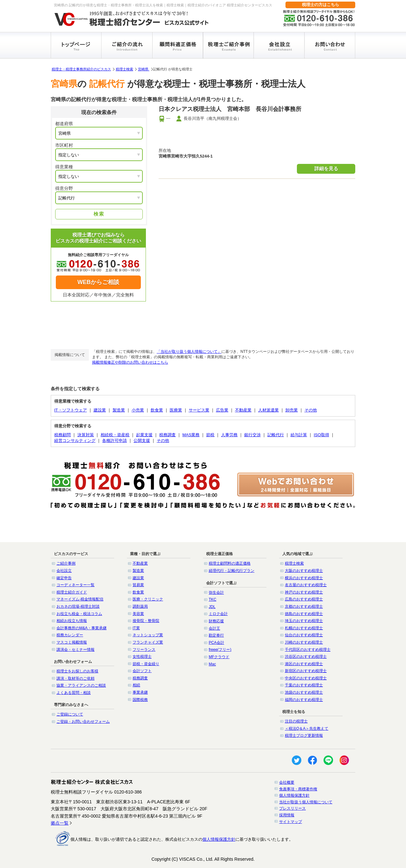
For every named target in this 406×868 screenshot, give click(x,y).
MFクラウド (219, 657)
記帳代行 (276, 435)
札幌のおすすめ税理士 (304, 628)
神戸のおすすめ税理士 (304, 592)
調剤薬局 (140, 606)
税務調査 (167, 435)
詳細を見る (326, 168)
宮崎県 (144, 69)
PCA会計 (216, 643)
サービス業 (199, 410)
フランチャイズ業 (148, 642)
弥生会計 (216, 593)
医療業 (176, 410)
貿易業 (138, 585)
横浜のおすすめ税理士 (304, 578)
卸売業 (292, 410)
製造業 (119, 410)
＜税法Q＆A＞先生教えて (307, 729)
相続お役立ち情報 (72, 621)
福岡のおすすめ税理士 (304, 700)
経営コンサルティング (75, 440)
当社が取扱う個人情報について (306, 802)
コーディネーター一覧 (75, 585)
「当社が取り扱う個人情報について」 (189, 352)
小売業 (138, 410)
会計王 (214, 628)
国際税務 (140, 700)
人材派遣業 (268, 410)
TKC (213, 599)
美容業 (138, 614)
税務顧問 (62, 435)
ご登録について (70, 714)
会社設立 (64, 571)
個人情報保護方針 (294, 795)
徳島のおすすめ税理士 (304, 614)
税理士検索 (124, 69)
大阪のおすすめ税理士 (304, 571)
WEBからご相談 (98, 282)
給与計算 (299, 435)
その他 (311, 410)
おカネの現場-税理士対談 (78, 606)
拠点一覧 (60, 823)
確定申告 (64, 578)
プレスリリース (292, 808)
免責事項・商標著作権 (298, 789)
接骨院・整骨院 (146, 621)
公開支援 (142, 440)
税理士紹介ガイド (72, 592)
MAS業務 (191, 435)
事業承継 (140, 692)
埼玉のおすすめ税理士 (304, 621)
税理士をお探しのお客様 (77, 671)
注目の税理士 (296, 721)
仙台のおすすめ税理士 (304, 635)
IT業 (136, 628)
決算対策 (86, 435)
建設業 (100, 410)
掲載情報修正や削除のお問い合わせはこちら (130, 362)
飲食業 (157, 410)
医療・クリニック (148, 599)
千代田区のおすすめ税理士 (308, 650)
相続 (136, 685)
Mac (212, 664)
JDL (212, 607)
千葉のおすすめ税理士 (304, 685)
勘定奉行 (216, 635)
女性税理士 (142, 657)
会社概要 (287, 782)
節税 (210, 435)
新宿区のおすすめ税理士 (306, 671)
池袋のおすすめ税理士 (304, 692)
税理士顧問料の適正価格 (230, 563)
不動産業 (243, 410)
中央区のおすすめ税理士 (306, 678)
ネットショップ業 (148, 635)
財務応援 (216, 621)
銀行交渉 (252, 435)
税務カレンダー (70, 635)
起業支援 (144, 435)
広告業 (222, 410)
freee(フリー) (220, 650)
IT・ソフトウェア (71, 410)
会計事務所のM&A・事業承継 (82, 628)
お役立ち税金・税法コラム (79, 614)
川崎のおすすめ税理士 (304, 642)
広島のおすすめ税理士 (304, 599)
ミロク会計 (218, 614)
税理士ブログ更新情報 (304, 735)
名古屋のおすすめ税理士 (306, 585)
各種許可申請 (115, 440)
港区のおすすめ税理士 (304, 664)
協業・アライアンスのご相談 (81, 685)
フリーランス (144, 650)
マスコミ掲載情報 (72, 642)
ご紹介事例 (66, 563)
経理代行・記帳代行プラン (232, 571)
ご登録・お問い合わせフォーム (83, 722)
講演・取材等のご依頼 (75, 678)
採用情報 (287, 815)
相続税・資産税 (115, 435)
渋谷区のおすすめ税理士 (306, 657)
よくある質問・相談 (74, 693)
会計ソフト (142, 671)
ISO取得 (321, 435)
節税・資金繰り (146, 664)
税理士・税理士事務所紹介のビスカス (81, 69)
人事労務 (229, 435)
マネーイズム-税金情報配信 (80, 599)
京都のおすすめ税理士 (304, 606)
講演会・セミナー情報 (75, 650)
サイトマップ (291, 822)
